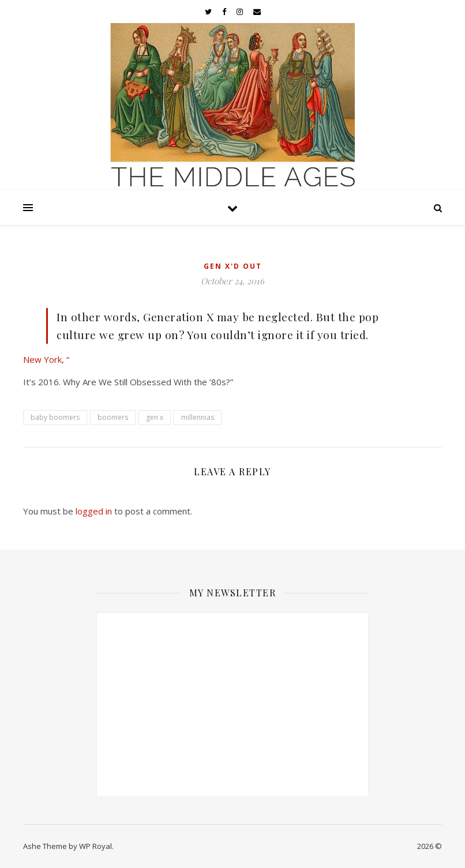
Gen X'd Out (233, 266)
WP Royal (95, 846)
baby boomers (55, 417)
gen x (155, 417)
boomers (113, 417)
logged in (94, 511)
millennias (198, 417)
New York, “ (46, 359)
